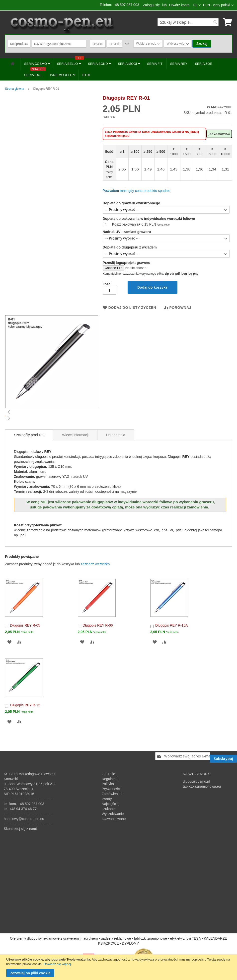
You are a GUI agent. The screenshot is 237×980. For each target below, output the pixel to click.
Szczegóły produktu (29, 435)
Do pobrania (116, 435)
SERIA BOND (98, 64)
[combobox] (188, 22)
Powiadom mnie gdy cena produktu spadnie (137, 191)
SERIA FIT (155, 64)
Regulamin (110, 779)
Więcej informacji (75, 435)
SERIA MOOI (128, 64)
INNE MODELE (61, 75)
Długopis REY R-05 (25, 625)
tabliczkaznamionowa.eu (202, 786)
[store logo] (62, 25)
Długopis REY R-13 (25, 705)
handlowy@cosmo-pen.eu (24, 819)
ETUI (86, 75)
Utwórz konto (179, 5)
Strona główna (15, 89)
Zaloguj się (151, 5)
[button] (218, 5)
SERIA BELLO (71, 62)
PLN (126, 44)
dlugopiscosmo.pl (196, 781)
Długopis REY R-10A (171, 625)
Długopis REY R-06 (98, 625)
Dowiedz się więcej (57, 964)
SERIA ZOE (203, 64)
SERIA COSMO (36, 64)
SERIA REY (179, 64)
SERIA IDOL (35, 73)
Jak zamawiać (219, 134)
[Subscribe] (223, 756)
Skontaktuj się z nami (20, 829)
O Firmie (108, 774)
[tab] (29, 435)
